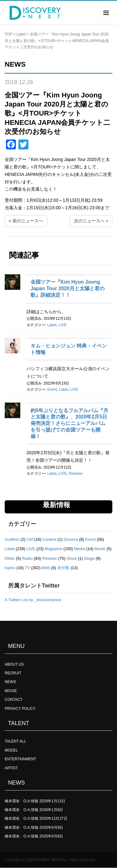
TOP (8, 34)
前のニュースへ (28, 221)
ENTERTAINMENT (20, 759)
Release (76, 474)
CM (30, 539)
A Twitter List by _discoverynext (33, 600)
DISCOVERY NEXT (44, 860)
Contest (49, 539)
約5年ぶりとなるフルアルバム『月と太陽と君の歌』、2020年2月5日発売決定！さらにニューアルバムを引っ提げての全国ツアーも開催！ (69, 423)
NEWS (10, 682)
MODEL (11, 750)
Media (79, 549)
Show (72, 558)
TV (27, 568)
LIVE (63, 325)
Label (21, 34)
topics (10, 568)
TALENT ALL (15, 741)
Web (46, 568)
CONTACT (14, 700)
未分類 (63, 568)
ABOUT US (14, 664)
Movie (100, 549)
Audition (12, 539)
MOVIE (11, 691)
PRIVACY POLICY (20, 709)
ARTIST (11, 768)
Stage (89, 558)
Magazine (53, 549)
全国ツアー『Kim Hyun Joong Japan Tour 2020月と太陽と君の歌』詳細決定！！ (68, 288)
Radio (27, 558)
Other (10, 558)
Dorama (71, 539)
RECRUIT (13, 673)
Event (52, 389)
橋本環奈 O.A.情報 (22, 801)
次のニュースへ (89, 221)
